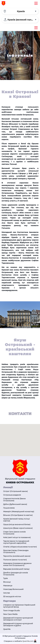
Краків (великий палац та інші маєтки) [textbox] (23, 20)
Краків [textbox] (21, 11)
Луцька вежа (9, 508)
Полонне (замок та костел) (15, 560)
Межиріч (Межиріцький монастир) (19, 512)
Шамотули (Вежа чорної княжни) (18, 528)
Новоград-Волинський (13, 589)
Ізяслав (7, 593)
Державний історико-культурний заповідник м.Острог (18, 619)
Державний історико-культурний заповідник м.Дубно (18, 625)
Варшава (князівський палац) (16, 569)
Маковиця (8, 586)
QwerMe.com (29, 641)
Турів (5, 578)
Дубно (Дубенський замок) (15, 504)
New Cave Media (10, 614)
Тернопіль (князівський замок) (17, 556)
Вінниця (7, 582)
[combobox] (20, 11)
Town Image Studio (12, 611)
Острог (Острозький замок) (15, 491)
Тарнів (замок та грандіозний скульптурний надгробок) (16, 542)
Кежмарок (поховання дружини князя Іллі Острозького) (17, 564)
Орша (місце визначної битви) (17, 524)
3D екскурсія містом (12, 597)
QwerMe (7, 629)
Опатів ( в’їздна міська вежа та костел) (20, 547)
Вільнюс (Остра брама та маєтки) (18, 515)
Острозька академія (12, 495)
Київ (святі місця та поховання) (17, 537)
